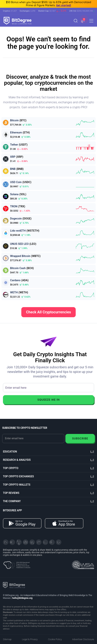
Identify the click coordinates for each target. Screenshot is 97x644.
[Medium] (39, 542)
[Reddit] (52, 542)
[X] (6, 542)
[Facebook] (26, 542)
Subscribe (80, 438)
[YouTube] (19, 542)
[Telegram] (12, 542)
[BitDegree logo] (14, 585)
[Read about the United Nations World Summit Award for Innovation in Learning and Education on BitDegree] (83, 564)
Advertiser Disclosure (83, 639)
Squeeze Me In (48, 400)
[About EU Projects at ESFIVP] (17, 564)
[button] (82, 21)
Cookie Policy (55, 639)
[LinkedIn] (32, 542)
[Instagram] (45, 542)
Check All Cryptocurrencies (49, 312)
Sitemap (7, 639)
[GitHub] (59, 542)
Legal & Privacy (30, 639)
